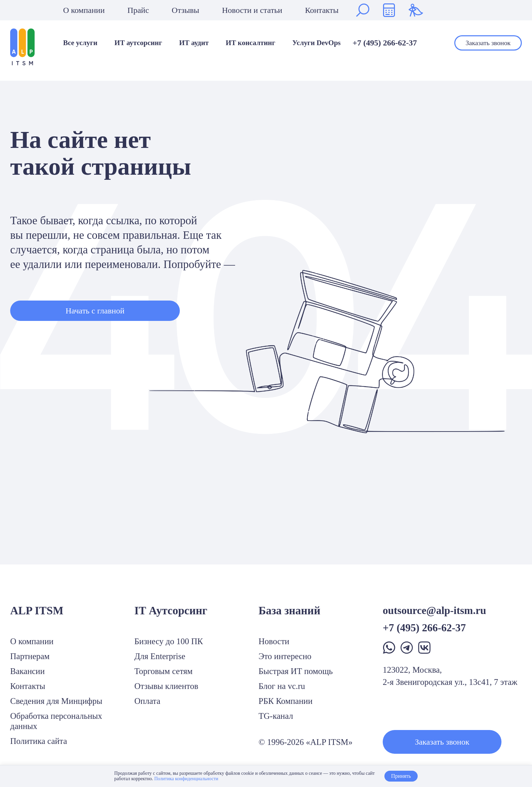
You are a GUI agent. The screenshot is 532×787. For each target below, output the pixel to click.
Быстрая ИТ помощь (296, 671)
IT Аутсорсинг (171, 611)
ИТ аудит (194, 43)
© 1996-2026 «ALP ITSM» (306, 742)
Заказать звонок (488, 43)
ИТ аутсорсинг (138, 43)
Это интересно (285, 656)
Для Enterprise (160, 656)
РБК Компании (286, 701)
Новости (274, 641)
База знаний (289, 611)
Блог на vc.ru (282, 686)
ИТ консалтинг (250, 43)
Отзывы (185, 10)
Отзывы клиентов (166, 686)
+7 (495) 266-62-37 (385, 43)
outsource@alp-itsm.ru (434, 610)
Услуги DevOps (316, 43)
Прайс (138, 10)
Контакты (322, 10)
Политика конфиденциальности (186, 779)
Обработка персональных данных (56, 721)
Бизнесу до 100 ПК (169, 641)
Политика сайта (39, 741)
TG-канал (276, 716)
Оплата (147, 701)
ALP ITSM (37, 611)
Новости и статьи (252, 10)
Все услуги (80, 43)
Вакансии (27, 671)
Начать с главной (95, 311)
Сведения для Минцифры (56, 701)
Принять (401, 776)
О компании (84, 10)
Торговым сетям (164, 671)
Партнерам (30, 656)
